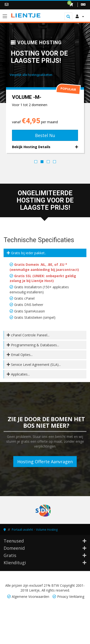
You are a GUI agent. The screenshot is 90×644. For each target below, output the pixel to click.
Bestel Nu (45, 135)
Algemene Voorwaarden (30, 597)
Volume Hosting (47, 530)
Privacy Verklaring (71, 597)
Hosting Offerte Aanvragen (45, 462)
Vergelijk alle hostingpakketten (31, 75)
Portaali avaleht (22, 530)
